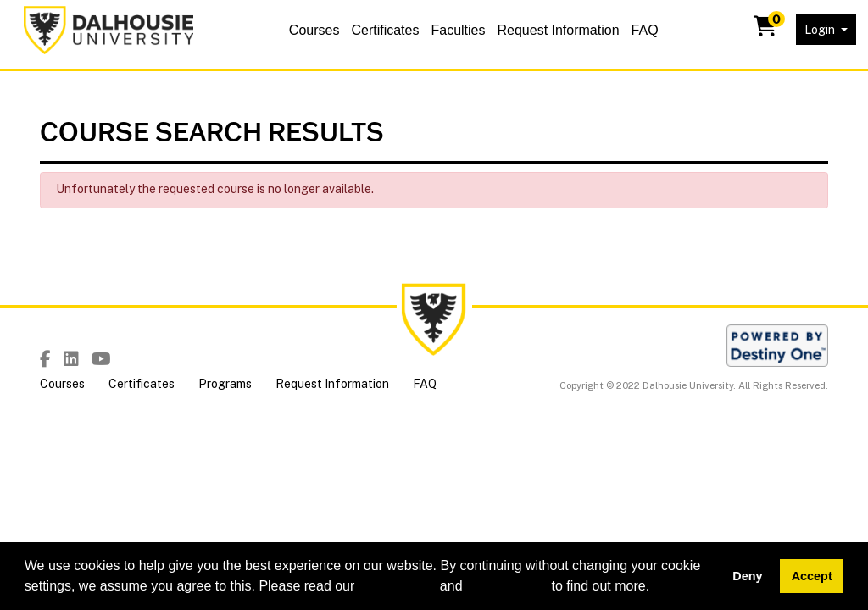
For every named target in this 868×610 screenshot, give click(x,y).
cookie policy (398, 586)
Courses (314, 30)
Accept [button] (812, 576)
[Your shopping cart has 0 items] (766, 30)
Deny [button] (747, 576)
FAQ (645, 30)
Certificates (385, 30)
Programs (225, 384)
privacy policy (507, 586)
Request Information (558, 30)
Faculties (458, 30)
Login (821, 30)
